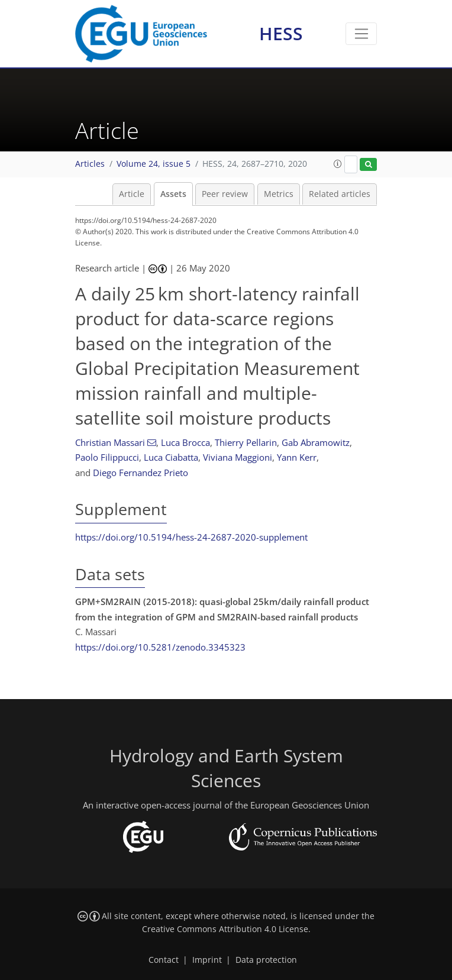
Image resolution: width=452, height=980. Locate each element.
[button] (338, 164)
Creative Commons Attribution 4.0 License (225, 929)
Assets (173, 194)
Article (132, 194)
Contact (164, 960)
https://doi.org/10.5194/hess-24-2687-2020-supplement (191, 537)
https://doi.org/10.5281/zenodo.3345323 (160, 647)
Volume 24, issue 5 (154, 164)
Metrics (279, 194)
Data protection (266, 960)
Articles (90, 164)
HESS (281, 33)
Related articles (340, 194)
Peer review (225, 194)
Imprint (207, 960)
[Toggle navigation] (361, 34)
